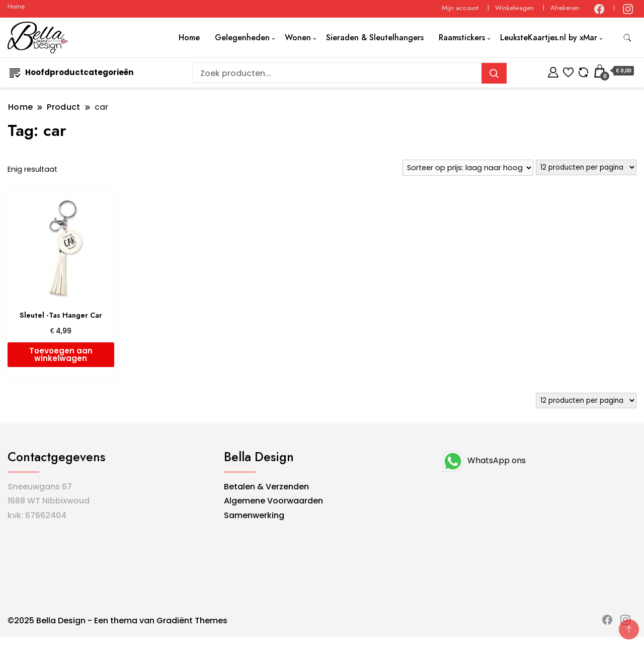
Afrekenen (565, 8)
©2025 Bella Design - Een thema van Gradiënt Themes (117, 621)
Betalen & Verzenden (266, 487)
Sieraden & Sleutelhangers (375, 38)
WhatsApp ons (483, 460)
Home (16, 6)
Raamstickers (462, 38)
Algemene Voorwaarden (273, 501)
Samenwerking (254, 515)
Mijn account (460, 8)
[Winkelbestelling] (468, 168)
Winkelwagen (514, 8)
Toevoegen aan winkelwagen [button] (61, 354)
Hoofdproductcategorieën (71, 72)
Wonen (298, 38)
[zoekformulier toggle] (627, 38)
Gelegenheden (242, 38)
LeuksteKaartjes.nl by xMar (549, 38)
